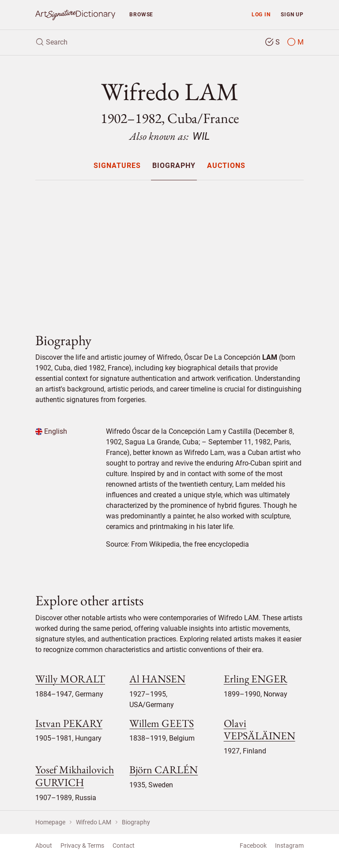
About (44, 846)
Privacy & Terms (82, 846)
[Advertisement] (169, 249)
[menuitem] (117, 166)
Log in (261, 14)
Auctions (226, 166)
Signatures (117, 166)
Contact (124, 846)
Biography (174, 166)
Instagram (289, 846)
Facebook (253, 846)
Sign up (292, 14)
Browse (141, 14)
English (51, 431)
